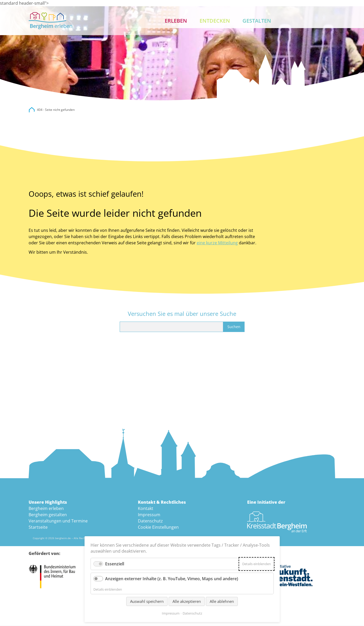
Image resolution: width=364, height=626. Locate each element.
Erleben (176, 21)
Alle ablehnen (222, 601)
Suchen (234, 327)
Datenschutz (150, 521)
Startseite (38, 527)
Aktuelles (296, 21)
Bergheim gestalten (48, 515)
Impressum (149, 515)
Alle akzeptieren (187, 601)
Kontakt (329, 21)
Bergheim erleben (46, 508)
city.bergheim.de (32, 110)
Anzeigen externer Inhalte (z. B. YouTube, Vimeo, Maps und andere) (172, 579)
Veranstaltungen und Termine (58, 521)
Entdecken (215, 21)
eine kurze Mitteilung (217, 243)
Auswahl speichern (147, 601)
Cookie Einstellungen (158, 527)
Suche (313, 21)
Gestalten (257, 21)
